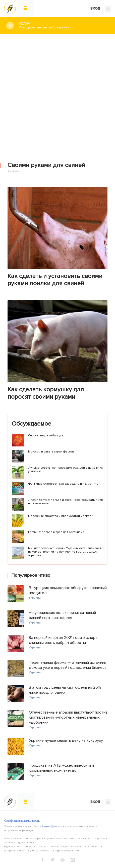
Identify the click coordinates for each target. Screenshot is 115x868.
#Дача (63, 26)
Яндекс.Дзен (49, 826)
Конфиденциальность (22, 821)
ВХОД (101, 9)
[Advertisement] (57, 95)
